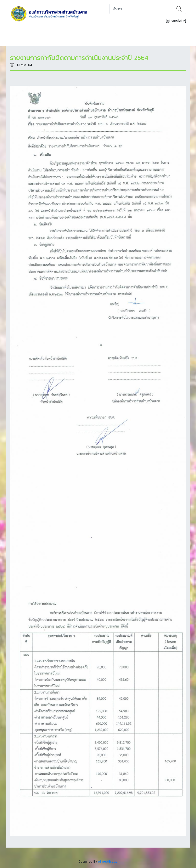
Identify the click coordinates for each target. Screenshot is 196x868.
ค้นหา (179, 9)
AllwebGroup (108, 861)
